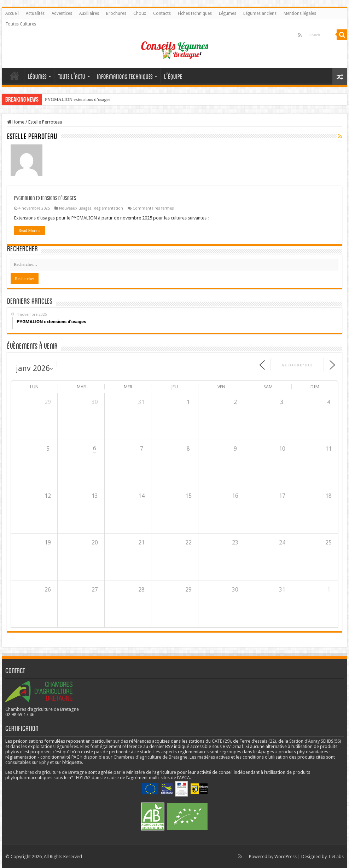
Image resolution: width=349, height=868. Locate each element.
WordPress (286, 856)
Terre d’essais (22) (258, 741)
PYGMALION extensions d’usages (78, 99)
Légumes (228, 13)
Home (16, 122)
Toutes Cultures (21, 24)
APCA (184, 778)
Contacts (162, 13)
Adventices (62, 13)
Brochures (116, 13)
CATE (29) (221, 741)
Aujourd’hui (297, 365)
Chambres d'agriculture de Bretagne (150, 757)
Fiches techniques (195, 13)
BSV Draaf (233, 746)
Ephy (44, 762)
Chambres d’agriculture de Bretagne (42, 709)
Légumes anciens (260, 13)
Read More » (30, 230)
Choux (140, 13)
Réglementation (108, 208)
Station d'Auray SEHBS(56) (315, 741)
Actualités (35, 13)
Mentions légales (300, 13)
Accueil (12, 13)
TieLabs (336, 856)
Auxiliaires (89, 13)
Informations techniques (125, 76)
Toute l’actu (72, 76)
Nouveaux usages (75, 208)
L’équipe (173, 76)
